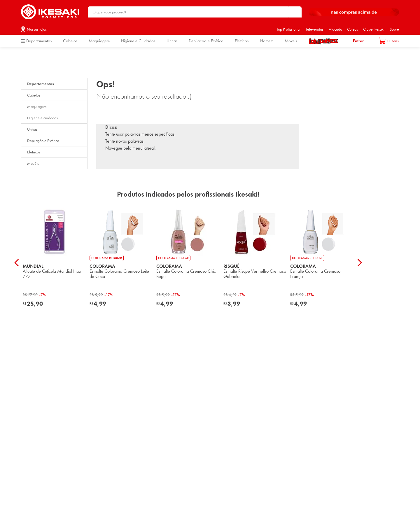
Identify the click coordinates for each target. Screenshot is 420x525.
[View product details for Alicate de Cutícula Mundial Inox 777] (54, 262)
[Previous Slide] (17, 263)
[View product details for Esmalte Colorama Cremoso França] (322, 262)
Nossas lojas (37, 29)
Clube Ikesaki (374, 29)
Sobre (394, 29)
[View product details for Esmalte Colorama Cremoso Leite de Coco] (121, 262)
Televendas (315, 29)
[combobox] (195, 12)
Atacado (335, 29)
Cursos (352, 29)
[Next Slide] (359, 263)
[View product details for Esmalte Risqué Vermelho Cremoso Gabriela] (255, 262)
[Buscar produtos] (294, 12)
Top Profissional (288, 29)
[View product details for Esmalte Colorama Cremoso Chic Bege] (188, 262)
